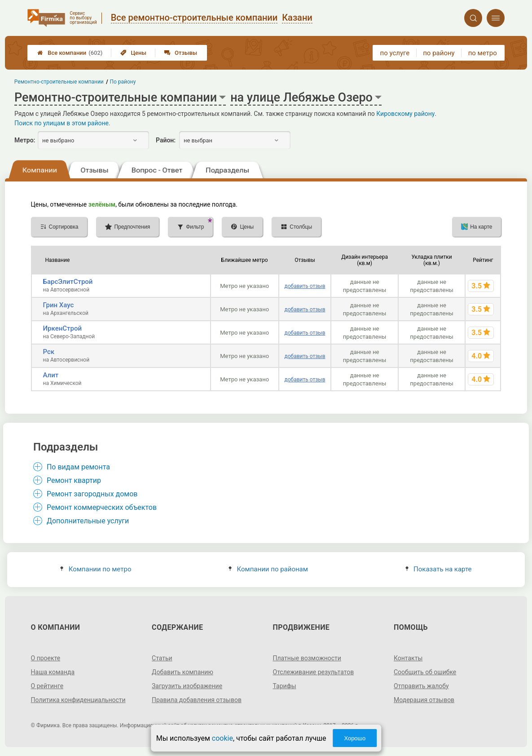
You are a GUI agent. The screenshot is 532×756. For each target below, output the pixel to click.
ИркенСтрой (63, 328)
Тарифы (285, 686)
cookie (222, 738)
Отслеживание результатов (314, 672)
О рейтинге (47, 686)
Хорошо (355, 738)
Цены (133, 53)
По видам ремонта (78, 467)
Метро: (25, 140)
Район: (166, 140)
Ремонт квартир (74, 480)
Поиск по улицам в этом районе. (62, 123)
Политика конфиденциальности (78, 700)
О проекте (46, 658)
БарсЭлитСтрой (68, 282)
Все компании (70, 53)
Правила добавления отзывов (197, 700)
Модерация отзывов (424, 700)
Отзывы (181, 53)
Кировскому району (405, 114)
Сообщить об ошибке (425, 672)
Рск (49, 352)
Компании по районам (268, 569)
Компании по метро (96, 569)
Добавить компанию (182, 672)
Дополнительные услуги (88, 521)
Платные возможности (307, 658)
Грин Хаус (59, 305)
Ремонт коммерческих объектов (102, 507)
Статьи (162, 658)
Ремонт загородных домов (92, 494)
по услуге (395, 53)
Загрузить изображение (187, 686)
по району (439, 53)
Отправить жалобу (421, 686)
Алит (51, 375)
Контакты (408, 658)
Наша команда (53, 672)
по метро (483, 53)
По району (123, 82)
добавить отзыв (305, 286)
